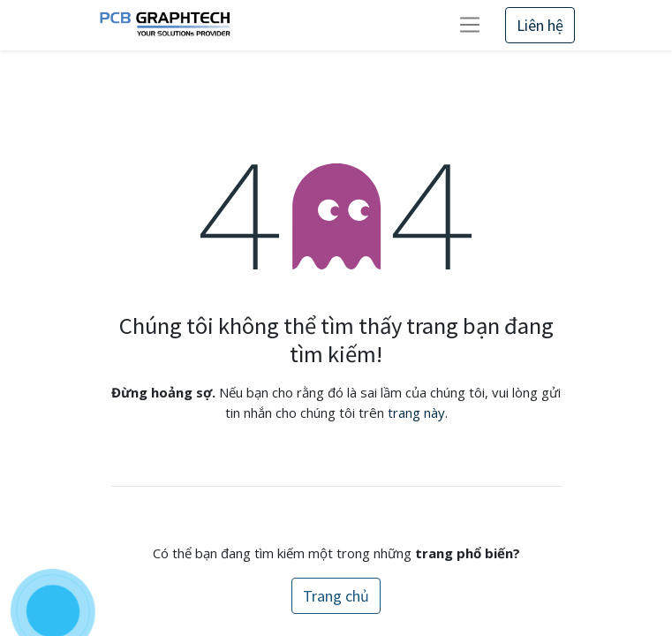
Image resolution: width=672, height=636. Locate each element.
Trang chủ (336, 596)
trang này (416, 413)
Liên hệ (540, 25)
